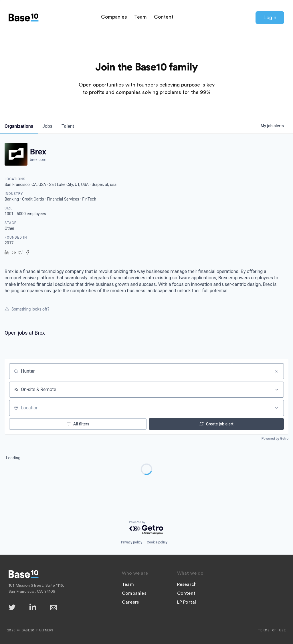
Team (140, 17)
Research (187, 584)
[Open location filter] (276, 408)
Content (164, 17)
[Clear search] (276, 371)
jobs (47, 126)
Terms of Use (272, 630)
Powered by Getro (275, 439)
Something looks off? (27, 309)
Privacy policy (132, 542)
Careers (130, 602)
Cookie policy (157, 542)
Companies (114, 17)
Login (270, 17)
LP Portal (187, 602)
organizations (19, 126)
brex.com (38, 160)
